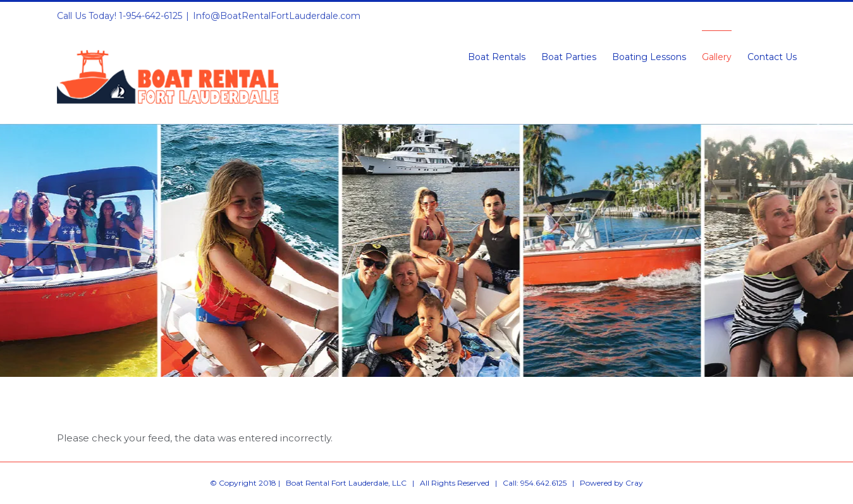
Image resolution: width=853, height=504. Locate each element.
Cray (634, 483)
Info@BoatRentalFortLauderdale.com (277, 16)
